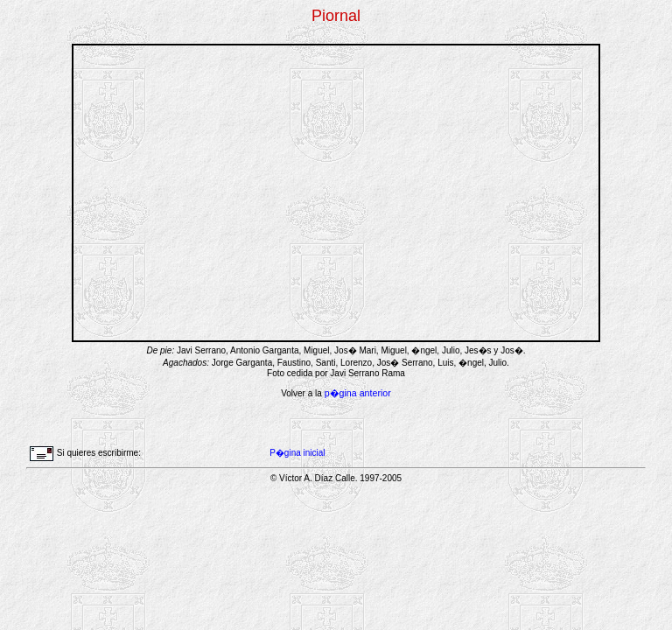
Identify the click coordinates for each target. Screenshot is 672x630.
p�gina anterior (358, 393)
